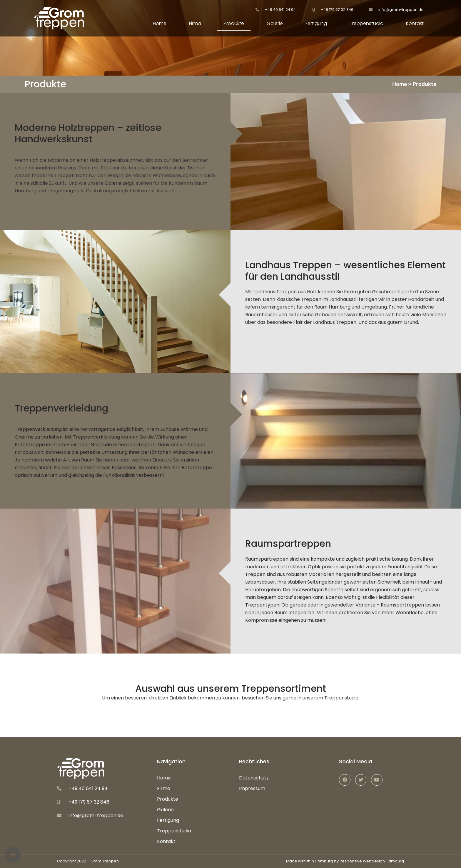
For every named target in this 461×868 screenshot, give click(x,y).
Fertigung (316, 23)
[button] (13, 855)
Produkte (234, 23)
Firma (195, 23)
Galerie (275, 23)
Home (160, 23)
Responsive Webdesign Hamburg (372, 861)
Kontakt (415, 23)
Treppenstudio (366, 23)
